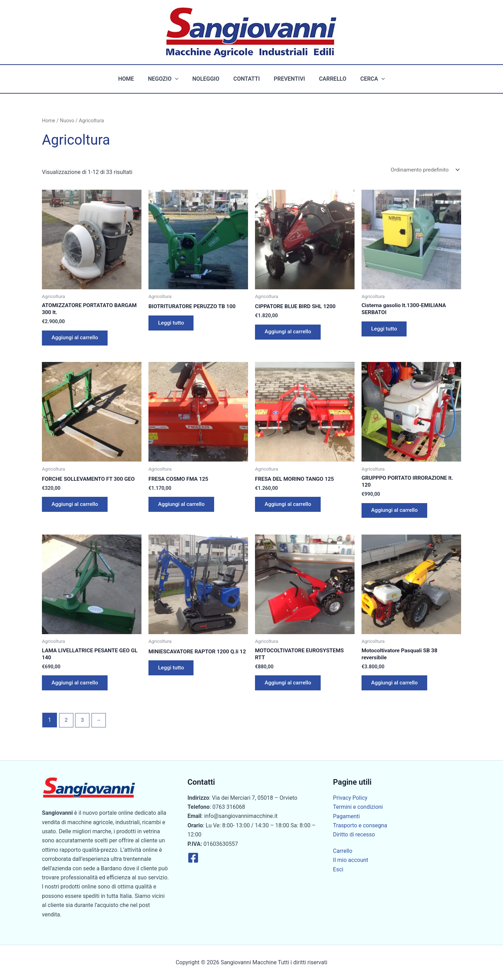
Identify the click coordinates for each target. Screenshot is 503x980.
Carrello (327, 79)
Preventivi (287, 79)
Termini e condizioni (358, 807)
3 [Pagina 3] (83, 727)
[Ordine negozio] (423, 170)
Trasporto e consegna (360, 825)
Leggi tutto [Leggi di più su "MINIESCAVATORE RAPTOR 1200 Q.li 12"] (172, 680)
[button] (181, 79)
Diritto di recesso (354, 835)
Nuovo (68, 121)
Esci (338, 869)
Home (134, 79)
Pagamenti (346, 816)
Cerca (364, 79)
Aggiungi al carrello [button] (76, 340)
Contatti (247, 79)
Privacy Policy (350, 798)
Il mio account (351, 860)
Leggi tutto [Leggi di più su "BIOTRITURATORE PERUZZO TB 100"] (172, 324)
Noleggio (209, 79)
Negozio (169, 79)
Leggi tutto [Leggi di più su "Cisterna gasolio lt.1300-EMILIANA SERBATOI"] (385, 331)
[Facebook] (193, 858)
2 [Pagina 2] (66, 727)
